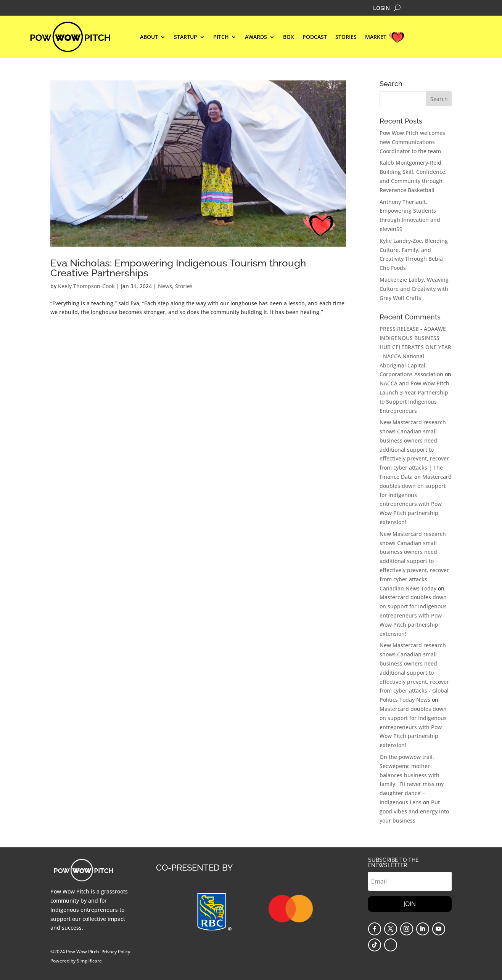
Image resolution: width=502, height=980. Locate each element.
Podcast (315, 37)
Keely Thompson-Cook (86, 286)
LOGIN (381, 8)
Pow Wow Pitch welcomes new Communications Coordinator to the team (412, 142)
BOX (289, 37)
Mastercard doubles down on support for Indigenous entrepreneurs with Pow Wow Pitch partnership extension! (413, 615)
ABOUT (149, 37)
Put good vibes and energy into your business (414, 811)
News (165, 286)
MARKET (376, 37)
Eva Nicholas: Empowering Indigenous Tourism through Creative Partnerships (178, 268)
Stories (184, 286)
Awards (256, 37)
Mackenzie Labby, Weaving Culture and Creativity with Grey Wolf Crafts (414, 289)
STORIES (346, 37)
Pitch (221, 37)
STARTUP (186, 37)
